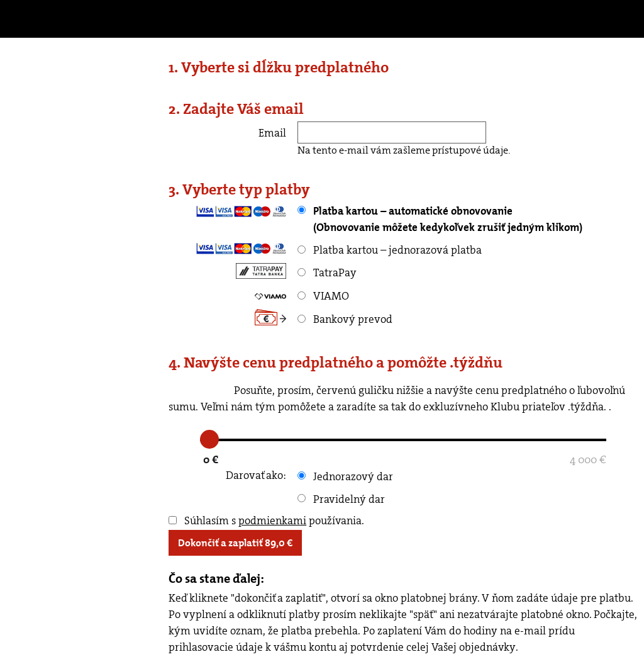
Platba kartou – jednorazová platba (390, 250)
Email (272, 133)
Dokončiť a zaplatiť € (235, 543)
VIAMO (323, 296)
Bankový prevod (345, 319)
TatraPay (327, 273)
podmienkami (272, 520)
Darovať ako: (256, 475)
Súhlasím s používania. (266, 520)
